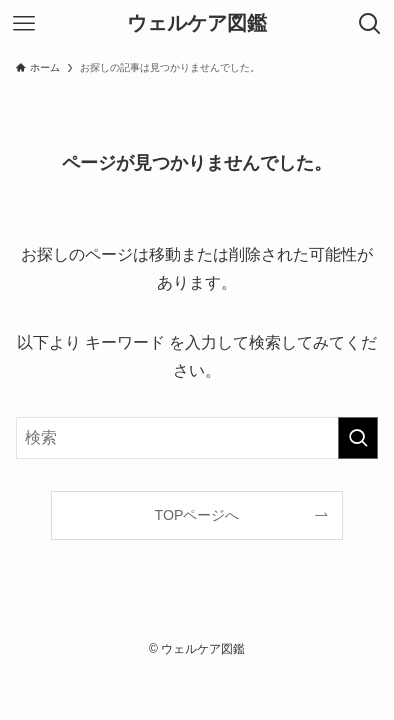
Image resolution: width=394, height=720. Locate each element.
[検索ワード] (197, 438)
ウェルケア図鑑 (197, 24)
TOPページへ (197, 515)
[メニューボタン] (24, 24)
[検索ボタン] (370, 24)
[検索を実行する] (358, 438)
